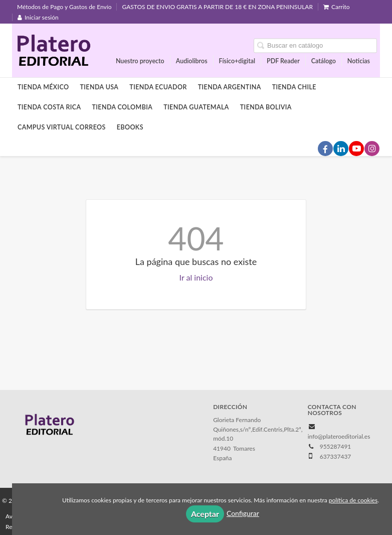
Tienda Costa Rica (49, 107)
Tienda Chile (294, 87)
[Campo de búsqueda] (315, 45)
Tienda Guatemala (196, 107)
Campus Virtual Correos (62, 127)
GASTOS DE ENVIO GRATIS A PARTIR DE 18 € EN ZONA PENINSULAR (217, 7)
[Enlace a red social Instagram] (372, 149)
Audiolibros (192, 60)
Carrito (337, 7)
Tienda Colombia (122, 107)
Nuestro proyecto (140, 60)
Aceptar (205, 514)
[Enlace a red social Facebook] (325, 149)
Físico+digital (237, 60)
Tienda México (43, 87)
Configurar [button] (243, 513)
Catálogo (324, 60)
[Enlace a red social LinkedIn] (341, 149)
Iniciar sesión (38, 17)
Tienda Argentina (230, 87)
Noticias (359, 60)
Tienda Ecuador (158, 87)
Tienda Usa (100, 87)
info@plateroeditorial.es (339, 436)
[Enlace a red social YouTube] (356, 149)
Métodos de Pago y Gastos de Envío (64, 7)
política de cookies (353, 500)
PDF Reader (283, 60)
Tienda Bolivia (266, 107)
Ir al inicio (196, 277)
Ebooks (130, 127)
